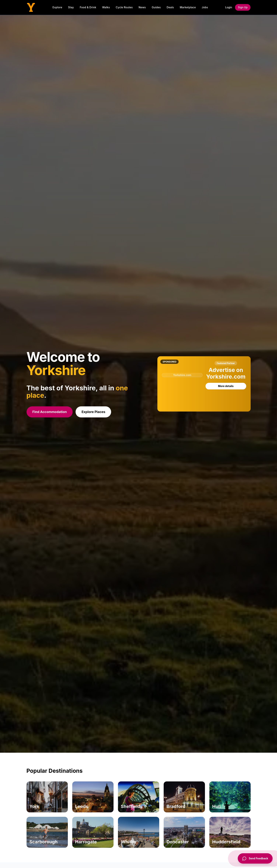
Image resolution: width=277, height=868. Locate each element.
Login (229, 7)
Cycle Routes (124, 7)
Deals (170, 7)
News (142, 7)
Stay (71, 7)
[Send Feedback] (255, 858)
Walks (106, 7)
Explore (57, 7)
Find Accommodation (50, 412)
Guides (156, 7)
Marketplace (188, 7)
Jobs (205, 7)
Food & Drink (88, 7)
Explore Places (93, 412)
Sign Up (243, 7)
